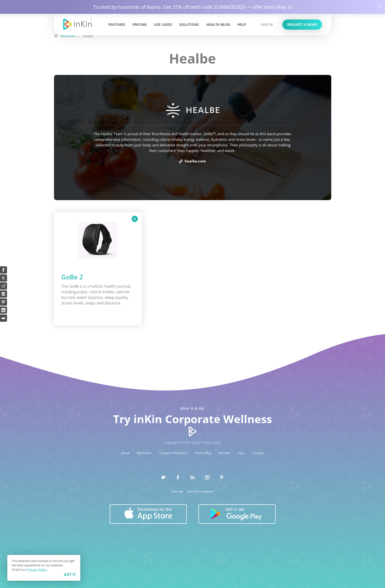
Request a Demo (302, 24)
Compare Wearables (174, 453)
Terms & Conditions (200, 491)
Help (242, 24)
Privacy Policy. (37, 570)
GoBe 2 (72, 277)
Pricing (140, 24)
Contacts (258, 453)
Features (117, 24)
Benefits (225, 453)
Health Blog (218, 24)
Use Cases (163, 24)
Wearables (145, 453)
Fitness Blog (204, 453)
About (125, 453)
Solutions (189, 24)
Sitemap (177, 491)
